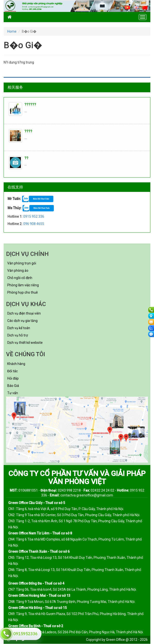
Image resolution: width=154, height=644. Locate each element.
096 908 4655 (34, 224)
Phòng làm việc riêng (23, 285)
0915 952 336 (34, 216)
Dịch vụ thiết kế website (25, 343)
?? (26, 158)
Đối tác (12, 371)
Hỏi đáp (13, 378)
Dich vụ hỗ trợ (18, 335)
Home (12, 31)
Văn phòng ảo (18, 271)
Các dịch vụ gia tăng (22, 321)
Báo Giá (13, 386)
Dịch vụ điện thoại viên (24, 313)
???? (28, 131)
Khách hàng (16, 364)
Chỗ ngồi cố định (20, 278)
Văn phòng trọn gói (22, 263)
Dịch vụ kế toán (19, 328)
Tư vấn (13, 393)
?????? (30, 105)
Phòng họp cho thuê (23, 292)
